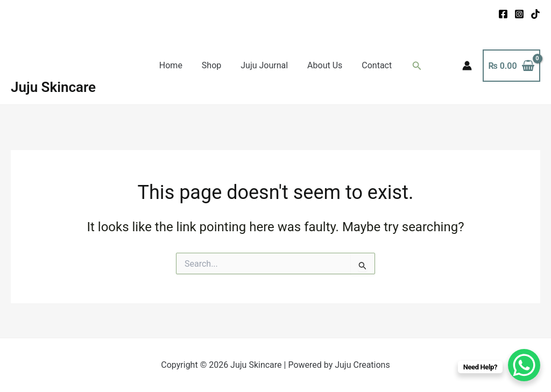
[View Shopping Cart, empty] (511, 66)
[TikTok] (535, 14)
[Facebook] (503, 14)
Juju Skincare (53, 87)
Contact (372, 65)
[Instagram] (519, 14)
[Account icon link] (467, 66)
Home (175, 65)
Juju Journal (264, 65)
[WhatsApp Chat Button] (524, 365)
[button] (412, 66)
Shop (214, 65)
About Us (323, 65)
